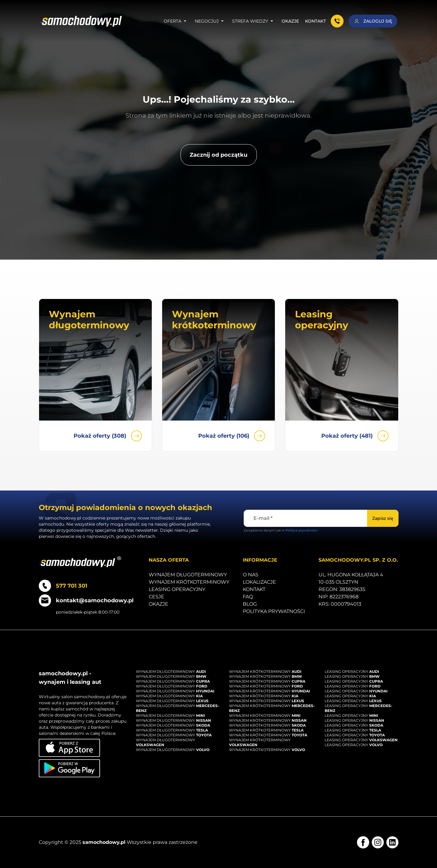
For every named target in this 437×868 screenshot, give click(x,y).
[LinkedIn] (392, 842)
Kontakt (315, 21)
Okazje (290, 21)
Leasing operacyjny (177, 589)
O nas (251, 575)
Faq (248, 597)
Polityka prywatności (274, 611)
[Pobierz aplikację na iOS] (69, 748)
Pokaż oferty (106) (232, 436)
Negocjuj (210, 21)
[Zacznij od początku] (219, 155)
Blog (250, 604)
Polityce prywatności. (302, 530)
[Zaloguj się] (373, 21)
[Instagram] (378, 842)
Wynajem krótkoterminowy (189, 582)
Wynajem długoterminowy (188, 575)
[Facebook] (363, 842)
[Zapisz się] (383, 518)
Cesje (157, 597)
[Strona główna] (81, 21)
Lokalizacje (259, 582)
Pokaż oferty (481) (355, 436)
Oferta (176, 21)
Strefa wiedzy (254, 21)
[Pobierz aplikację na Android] (69, 768)
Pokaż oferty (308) (108, 436)
